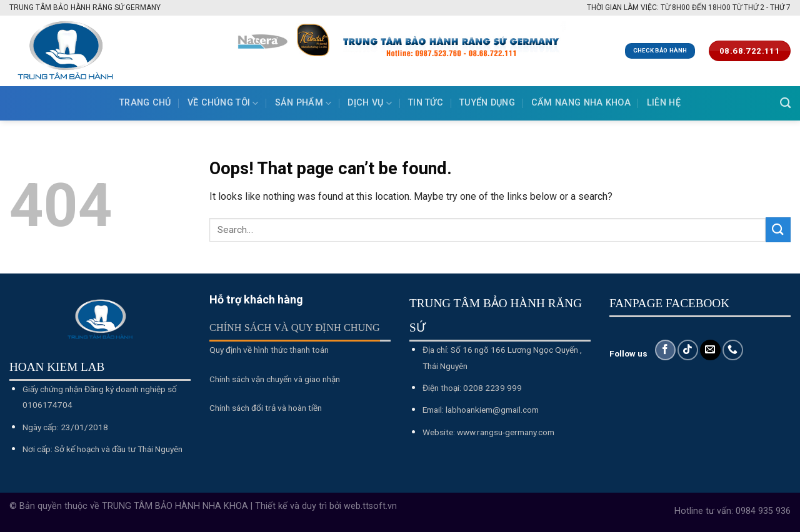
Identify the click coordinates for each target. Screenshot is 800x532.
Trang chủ (145, 103)
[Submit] (778, 229)
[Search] (785, 103)
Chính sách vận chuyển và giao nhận (275, 379)
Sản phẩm (303, 103)
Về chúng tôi (223, 103)
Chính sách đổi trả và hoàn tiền (266, 408)
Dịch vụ (370, 103)
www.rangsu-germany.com (506, 432)
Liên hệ (664, 103)
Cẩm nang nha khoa (581, 103)
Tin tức (426, 103)
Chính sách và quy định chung (295, 328)
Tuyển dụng (487, 103)
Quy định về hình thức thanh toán (269, 350)
